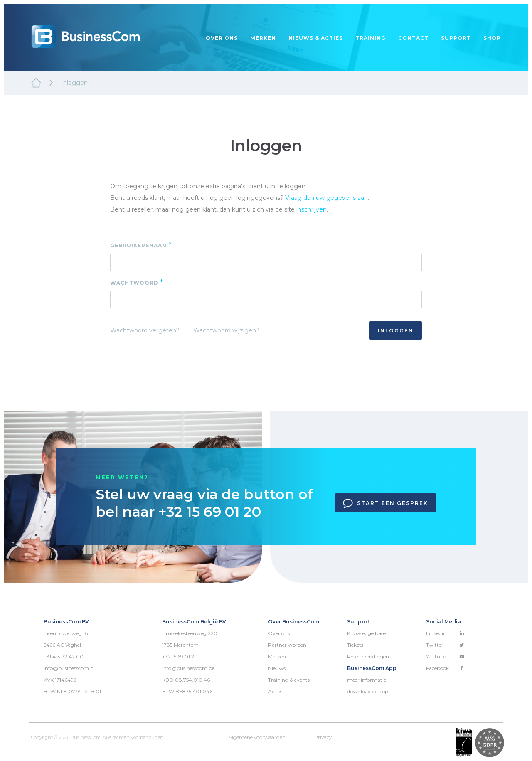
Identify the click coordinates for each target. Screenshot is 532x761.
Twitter (445, 645)
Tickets (355, 645)
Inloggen (396, 331)
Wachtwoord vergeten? (145, 330)
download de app (368, 691)
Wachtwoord (137, 282)
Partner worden (287, 645)
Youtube (445, 656)
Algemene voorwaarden (257, 737)
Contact (413, 38)
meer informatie (367, 680)
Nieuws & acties (316, 38)
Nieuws (277, 668)
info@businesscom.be (188, 668)
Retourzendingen (368, 656)
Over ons (222, 38)
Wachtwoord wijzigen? (226, 330)
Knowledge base (366, 633)
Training (371, 38)
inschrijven (312, 209)
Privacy (323, 737)
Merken (263, 38)
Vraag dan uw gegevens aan (326, 198)
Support (456, 38)
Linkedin (445, 633)
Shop (492, 38)
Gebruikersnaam (141, 245)
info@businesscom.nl (69, 668)
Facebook (445, 668)
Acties (275, 691)
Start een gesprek (385, 503)
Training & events (289, 680)
